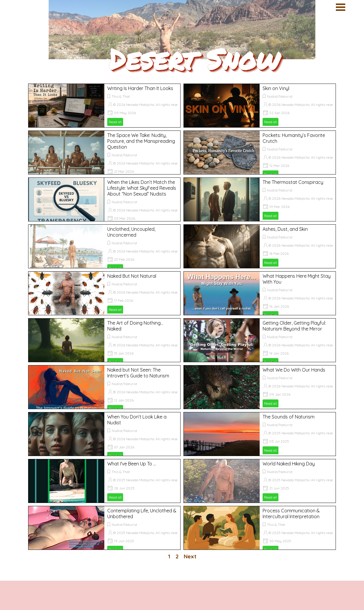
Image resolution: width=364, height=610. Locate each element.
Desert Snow (194, 59)
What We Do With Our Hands (294, 370)
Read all (115, 122)
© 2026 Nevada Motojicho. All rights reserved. (149, 105)
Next (190, 556)
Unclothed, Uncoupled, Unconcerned (131, 232)
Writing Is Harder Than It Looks (140, 88)
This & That (121, 96)
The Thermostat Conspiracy (293, 182)
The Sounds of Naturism (289, 417)
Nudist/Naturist (280, 96)
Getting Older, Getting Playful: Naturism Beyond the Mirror (294, 326)
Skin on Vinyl (276, 88)
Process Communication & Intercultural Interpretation (291, 514)
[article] (104, 106)
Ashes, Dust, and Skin (285, 229)
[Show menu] (341, 7)
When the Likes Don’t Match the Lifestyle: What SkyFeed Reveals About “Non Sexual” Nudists (142, 188)
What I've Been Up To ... (132, 464)
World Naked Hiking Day (289, 464)
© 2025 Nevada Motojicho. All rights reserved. (305, 433)
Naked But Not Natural (132, 276)
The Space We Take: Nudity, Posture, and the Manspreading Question (141, 141)
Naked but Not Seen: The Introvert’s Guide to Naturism (138, 373)
